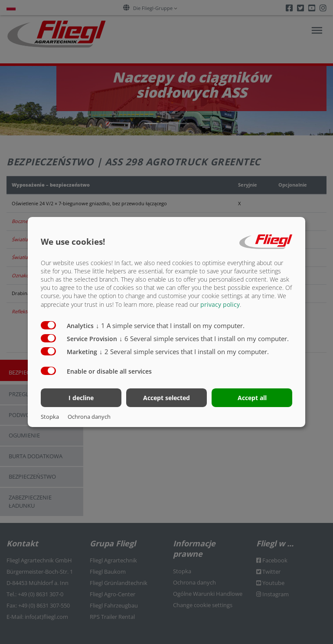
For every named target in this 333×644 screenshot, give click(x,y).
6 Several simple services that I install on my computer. (204, 338)
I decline (81, 398)
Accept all (252, 398)
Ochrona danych (89, 417)
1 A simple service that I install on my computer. (170, 325)
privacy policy (220, 304)
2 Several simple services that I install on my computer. (184, 351)
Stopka (50, 417)
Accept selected (166, 398)
